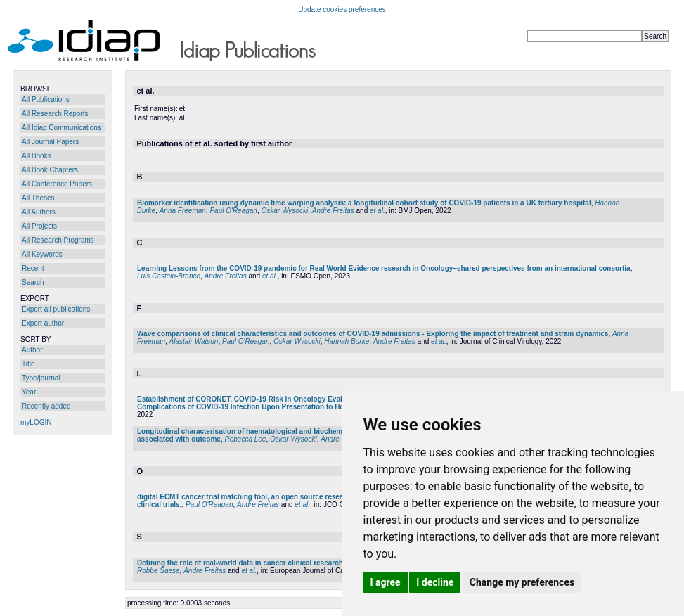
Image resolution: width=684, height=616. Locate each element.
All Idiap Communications (62, 128)
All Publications (46, 100)
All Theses (38, 198)
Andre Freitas (333, 211)
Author (32, 350)
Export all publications (56, 309)
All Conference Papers (57, 184)
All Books (37, 156)
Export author (43, 323)
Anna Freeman (183, 211)
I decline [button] (435, 582)
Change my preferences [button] (522, 582)
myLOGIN (36, 422)
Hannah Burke (347, 341)
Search (33, 282)
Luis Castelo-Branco (169, 276)
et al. (378, 211)
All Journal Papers (50, 142)
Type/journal (41, 378)
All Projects (39, 226)
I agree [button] (386, 582)
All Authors (39, 212)
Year (29, 392)
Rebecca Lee (245, 439)
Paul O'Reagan (233, 211)
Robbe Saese (159, 571)
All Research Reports (55, 114)
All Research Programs (58, 240)
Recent (33, 268)
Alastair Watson (194, 341)
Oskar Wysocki (284, 211)
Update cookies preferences (342, 9)
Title (28, 364)
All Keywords (42, 254)
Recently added (46, 406)
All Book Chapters (50, 170)
